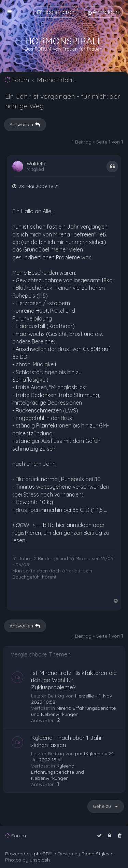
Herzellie (84, 696)
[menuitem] (103, 12)
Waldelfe (37, 164)
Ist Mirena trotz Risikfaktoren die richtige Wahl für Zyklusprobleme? (74, 680)
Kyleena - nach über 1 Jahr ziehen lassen (67, 741)
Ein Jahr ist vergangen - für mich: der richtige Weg (63, 101)
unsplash (40, 860)
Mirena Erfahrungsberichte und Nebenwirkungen (73, 711)
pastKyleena (89, 754)
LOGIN (20, 525)
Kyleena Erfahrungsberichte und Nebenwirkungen (58, 772)
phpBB (41, 854)
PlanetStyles (95, 854)
